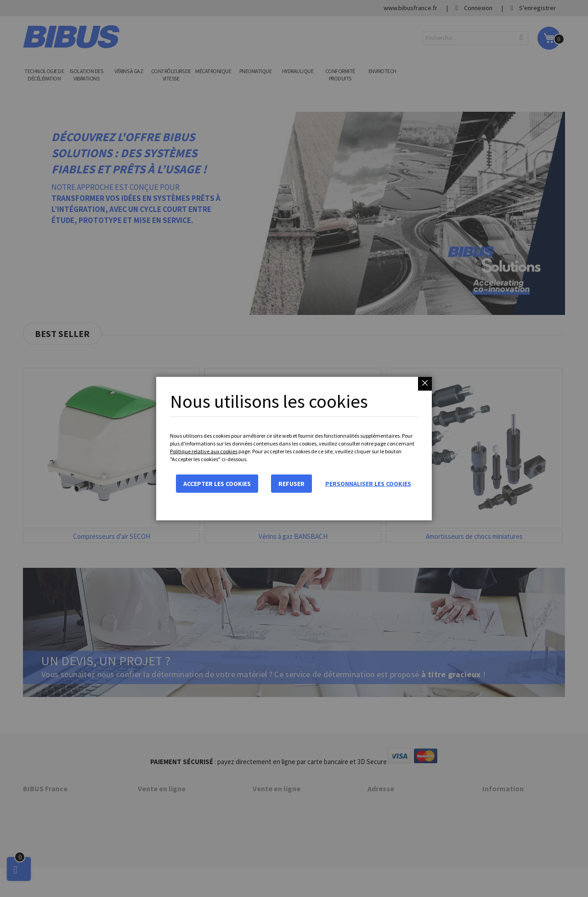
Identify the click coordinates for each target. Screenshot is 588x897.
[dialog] (294, 448)
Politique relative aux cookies (204, 451)
